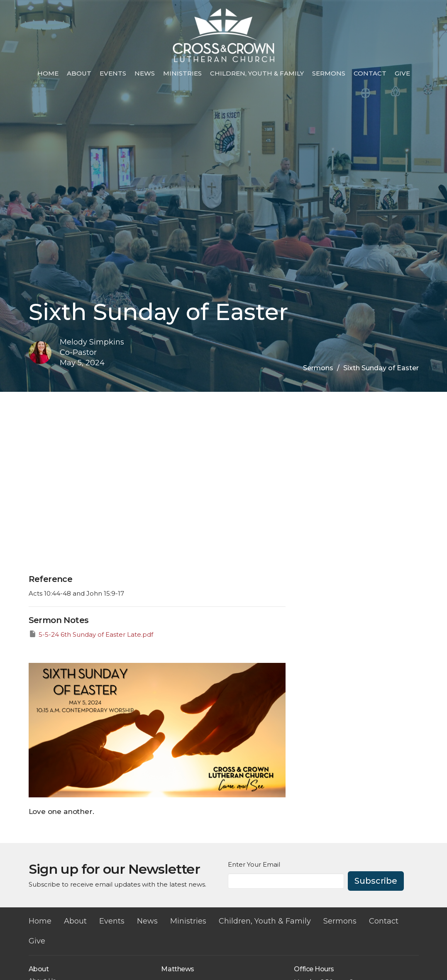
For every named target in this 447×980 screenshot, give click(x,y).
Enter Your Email (254, 864)
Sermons (329, 73)
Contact (370, 73)
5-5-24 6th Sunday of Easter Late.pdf (91, 634)
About (79, 73)
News (145, 73)
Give (402, 73)
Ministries (182, 73)
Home (48, 73)
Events (113, 73)
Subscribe (376, 881)
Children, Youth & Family (257, 73)
